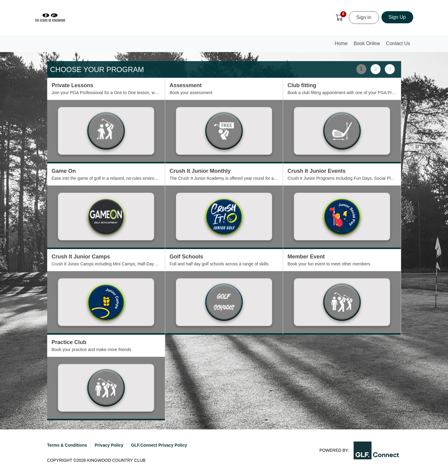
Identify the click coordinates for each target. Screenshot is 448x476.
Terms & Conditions (67, 445)
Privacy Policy (109, 445)
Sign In (364, 17)
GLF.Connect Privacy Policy (159, 445)
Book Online (367, 43)
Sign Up (397, 17)
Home (343, 45)
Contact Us (398, 43)
